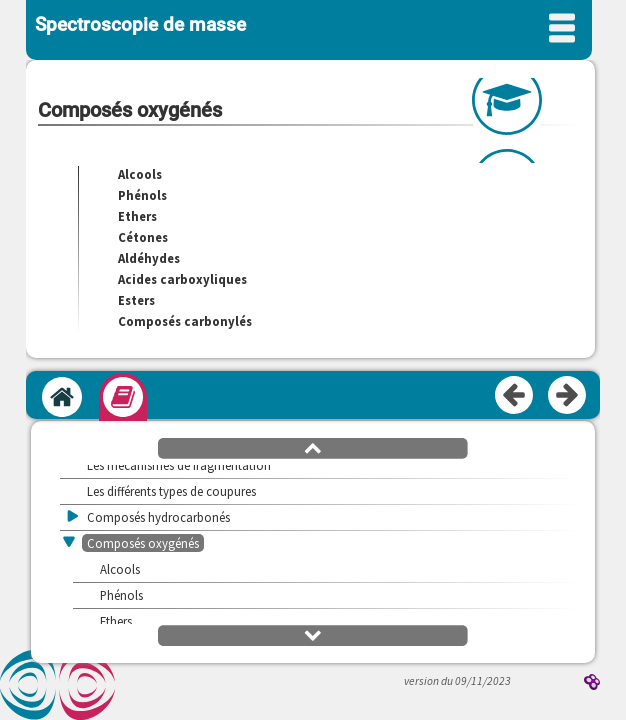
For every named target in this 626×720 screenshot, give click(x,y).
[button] (313, 447)
